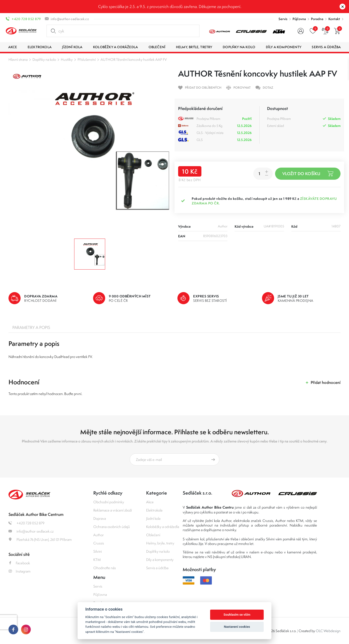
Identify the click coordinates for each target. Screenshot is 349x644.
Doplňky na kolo (44, 59)
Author (99, 535)
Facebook (19, 563)
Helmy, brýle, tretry (160, 543)
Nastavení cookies (237, 627)
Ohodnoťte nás (105, 568)
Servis (283, 19)
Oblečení (153, 535)
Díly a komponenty (160, 560)
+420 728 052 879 (26, 19)
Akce (150, 502)
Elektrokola (154, 510)
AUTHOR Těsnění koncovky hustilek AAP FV (134, 59)
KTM (97, 560)
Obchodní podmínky (109, 502)
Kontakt (334, 19)
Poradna (317, 19)
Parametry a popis (31, 327)
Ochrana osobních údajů (112, 527)
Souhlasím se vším (237, 615)
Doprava (100, 518)
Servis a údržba (157, 568)
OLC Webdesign (328, 631)
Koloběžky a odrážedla (163, 527)
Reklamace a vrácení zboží (113, 510)
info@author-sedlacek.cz (70, 19)
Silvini (98, 551)
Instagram (20, 571)
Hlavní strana (18, 59)
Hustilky (67, 59)
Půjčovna (299, 19)
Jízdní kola (153, 518)
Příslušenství (87, 59)
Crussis (99, 543)
